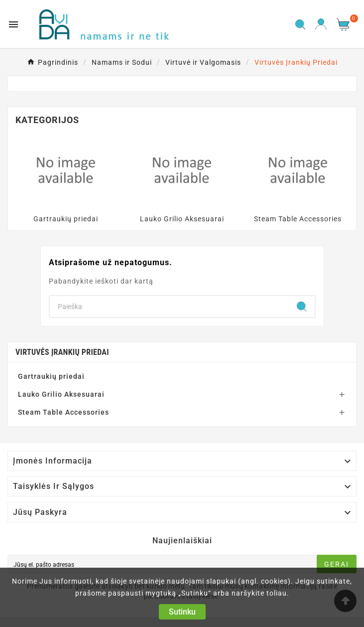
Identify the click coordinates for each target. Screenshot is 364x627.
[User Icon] (321, 24)
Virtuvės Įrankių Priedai (62, 352)
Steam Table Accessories (298, 219)
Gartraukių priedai (66, 219)
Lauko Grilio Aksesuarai (182, 219)
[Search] (169, 307)
